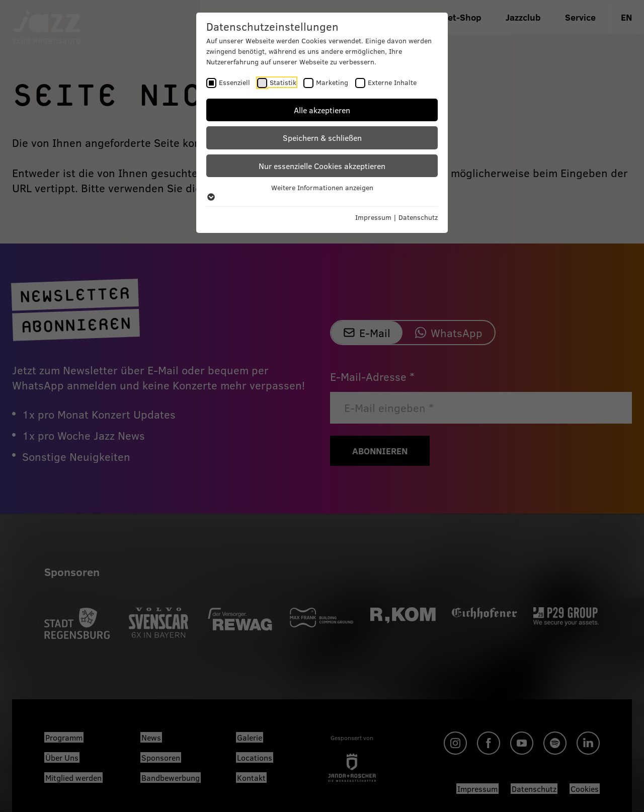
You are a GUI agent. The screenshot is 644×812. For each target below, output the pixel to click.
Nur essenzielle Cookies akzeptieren (322, 166)
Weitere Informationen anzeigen (322, 192)
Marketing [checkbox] (332, 82)
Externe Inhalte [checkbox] (392, 82)
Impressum (373, 217)
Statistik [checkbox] (283, 82)
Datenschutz (418, 217)
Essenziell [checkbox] (234, 82)
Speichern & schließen (322, 138)
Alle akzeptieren (322, 110)
